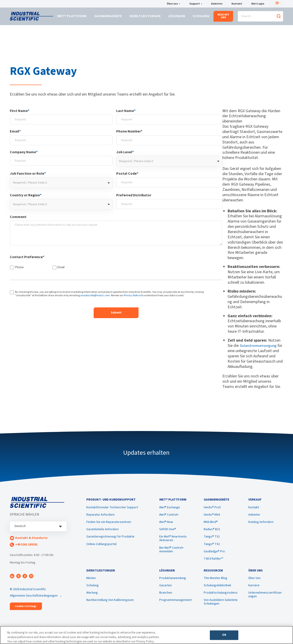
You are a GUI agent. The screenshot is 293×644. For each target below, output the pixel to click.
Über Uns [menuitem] (254, 583)
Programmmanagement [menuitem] (175, 605)
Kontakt (237, 4)
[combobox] (169, 164)
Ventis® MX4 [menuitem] (212, 518)
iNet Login (258, 4)
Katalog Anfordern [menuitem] (261, 526)
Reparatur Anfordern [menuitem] (100, 518)
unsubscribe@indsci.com (95, 297)
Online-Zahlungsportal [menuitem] (101, 548)
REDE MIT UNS (223, 17)
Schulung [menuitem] (93, 591)
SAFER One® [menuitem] (168, 533)
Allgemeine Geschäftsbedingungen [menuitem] (34, 598)
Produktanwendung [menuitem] (173, 583)
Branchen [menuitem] (166, 598)
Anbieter (217, 4)
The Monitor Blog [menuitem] (215, 583)
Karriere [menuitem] (254, 591)
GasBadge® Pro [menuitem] (214, 555)
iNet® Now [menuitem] (166, 526)
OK (224, 636)
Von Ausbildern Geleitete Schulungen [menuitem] (221, 607)
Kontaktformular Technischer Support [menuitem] (112, 511)
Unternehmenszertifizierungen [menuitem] (265, 600)
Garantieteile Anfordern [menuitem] (103, 533)
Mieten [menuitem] (91, 583)
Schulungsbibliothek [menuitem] (217, 591)
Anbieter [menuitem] (254, 518)
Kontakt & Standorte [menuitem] (31, 540)
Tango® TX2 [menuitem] (212, 548)
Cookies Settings (26, 608)
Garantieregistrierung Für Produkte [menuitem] (110, 540)
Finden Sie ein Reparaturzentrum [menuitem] (109, 526)
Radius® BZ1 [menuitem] (212, 533)
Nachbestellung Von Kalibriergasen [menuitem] (110, 605)
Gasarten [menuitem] (166, 591)
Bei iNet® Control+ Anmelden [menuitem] (171, 553)
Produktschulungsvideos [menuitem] (221, 598)
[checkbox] (116, 269)
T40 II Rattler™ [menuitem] (213, 562)
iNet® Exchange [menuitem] (170, 511)
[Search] (260, 17)
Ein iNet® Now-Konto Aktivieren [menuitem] (173, 542)
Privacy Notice (132, 297)
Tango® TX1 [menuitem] (212, 540)
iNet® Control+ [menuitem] (169, 518)
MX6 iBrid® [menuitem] (211, 526)
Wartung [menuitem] (92, 598)
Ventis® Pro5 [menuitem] (212, 511)
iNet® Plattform (72, 18)
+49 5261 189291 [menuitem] (26, 547)
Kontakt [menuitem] (254, 511)
